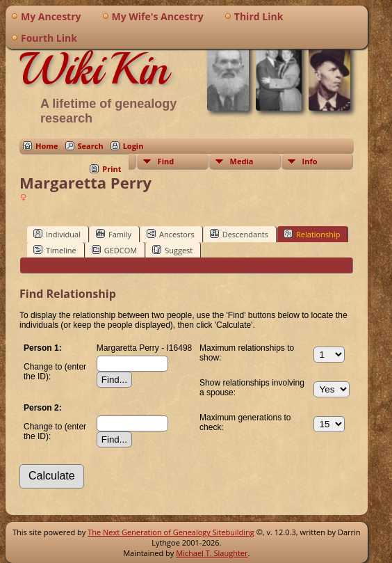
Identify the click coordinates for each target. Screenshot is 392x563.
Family (114, 234)
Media (242, 161)
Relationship (312, 234)
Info (310, 161)
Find (166, 161)
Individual (57, 234)
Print (112, 169)
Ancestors (171, 234)
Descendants (239, 234)
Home (47, 146)
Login (133, 146)
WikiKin (94, 69)
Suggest (172, 250)
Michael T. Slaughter (212, 553)
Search (91, 146)
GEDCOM (114, 250)
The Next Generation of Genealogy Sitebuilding (171, 532)
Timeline (55, 250)
